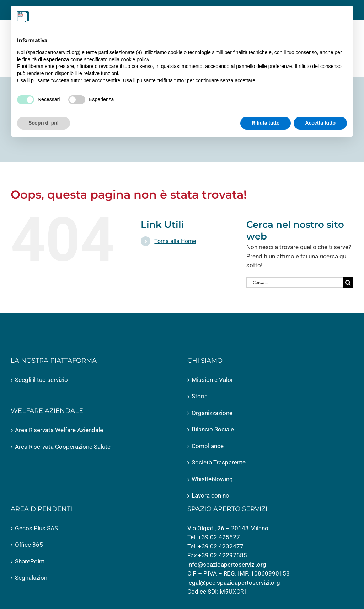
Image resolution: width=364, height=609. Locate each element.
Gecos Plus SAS (36, 528)
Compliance (208, 446)
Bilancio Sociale (213, 429)
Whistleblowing (212, 479)
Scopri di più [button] (44, 123)
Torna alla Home (175, 241)
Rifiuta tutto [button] (266, 123)
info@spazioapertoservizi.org (227, 565)
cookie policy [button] (135, 59)
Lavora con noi (211, 495)
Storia (200, 396)
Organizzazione (212, 413)
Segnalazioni (32, 578)
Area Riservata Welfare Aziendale (59, 430)
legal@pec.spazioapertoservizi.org (234, 583)
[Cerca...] (295, 282)
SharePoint (30, 561)
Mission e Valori (213, 380)
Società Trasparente (219, 462)
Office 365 (29, 545)
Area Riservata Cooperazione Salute (63, 447)
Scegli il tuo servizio (41, 380)
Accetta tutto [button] (320, 123)
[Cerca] (348, 282)
